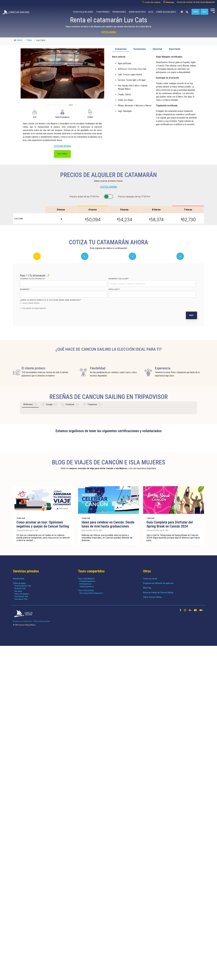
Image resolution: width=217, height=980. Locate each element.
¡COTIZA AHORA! (109, 187)
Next (191, 315)
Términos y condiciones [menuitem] (22, 962)
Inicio (18, 40)
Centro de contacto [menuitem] (151, 2)
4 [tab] (64, 106)
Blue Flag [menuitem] (147, 929)
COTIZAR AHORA (62, 146)
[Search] (187, 12)
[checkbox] (108, 306)
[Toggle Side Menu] (213, 10)
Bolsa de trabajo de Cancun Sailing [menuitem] (158, 934)
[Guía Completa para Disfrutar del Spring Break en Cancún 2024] (174, 841)
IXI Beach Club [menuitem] (20, 930)
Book (196, 12)
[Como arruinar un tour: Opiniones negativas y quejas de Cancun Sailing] (43, 841)
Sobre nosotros (137, 12)
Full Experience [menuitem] (85, 925)
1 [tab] (48, 106)
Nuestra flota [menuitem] (19, 920)
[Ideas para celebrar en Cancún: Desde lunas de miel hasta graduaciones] (108, 841)
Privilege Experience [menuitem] (87, 922)
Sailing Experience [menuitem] (87, 928)
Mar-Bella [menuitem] (18, 932)
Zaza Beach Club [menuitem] (21, 940)
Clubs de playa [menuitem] (19, 924)
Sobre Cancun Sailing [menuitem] (152, 938)
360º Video (62, 154)
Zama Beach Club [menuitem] (21, 938)
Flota (29, 40)
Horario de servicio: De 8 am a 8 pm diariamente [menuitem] (196, 2)
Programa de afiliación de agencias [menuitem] (158, 924)
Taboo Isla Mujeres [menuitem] (22, 935)
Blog (151, 12)
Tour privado (103, 12)
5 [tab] (70, 106)
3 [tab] (59, 106)
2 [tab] (53, 106)
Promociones (119, 12)
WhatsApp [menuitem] (169, 2)
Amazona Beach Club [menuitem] (23, 927)
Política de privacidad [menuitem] (42, 962)
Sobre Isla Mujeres (166, 12)
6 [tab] (76, 106)
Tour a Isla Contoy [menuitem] (86, 932)
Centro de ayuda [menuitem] (150, 920)
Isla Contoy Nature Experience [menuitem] (91, 934)
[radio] (108, 303)
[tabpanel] (62, 73)
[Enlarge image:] (62, 73)
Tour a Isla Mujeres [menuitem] (86, 920)
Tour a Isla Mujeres (83, 12)
